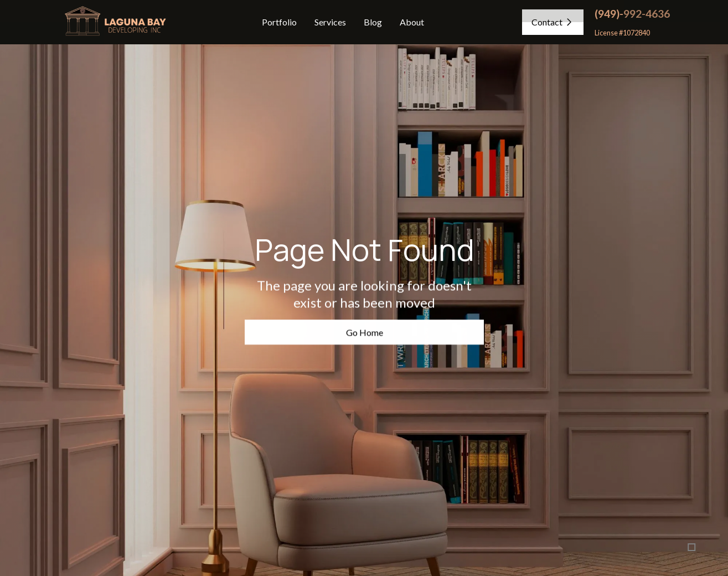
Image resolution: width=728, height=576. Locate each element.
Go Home (364, 333)
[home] (114, 22)
